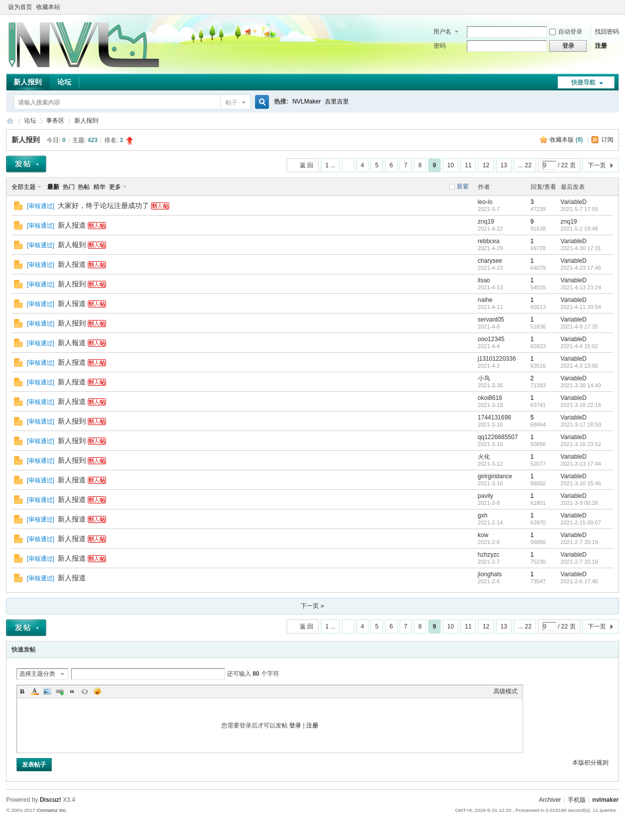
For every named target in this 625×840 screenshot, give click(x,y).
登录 (295, 725)
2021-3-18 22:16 (581, 405)
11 (468, 165)
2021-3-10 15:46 (581, 483)
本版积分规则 (590, 763)
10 (451, 165)
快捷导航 (583, 82)
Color (35, 691)
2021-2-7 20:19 (580, 542)
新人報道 (72, 343)
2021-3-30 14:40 (581, 385)
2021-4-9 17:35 (580, 327)
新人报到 (28, 82)
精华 (99, 187)
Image (47, 691)
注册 (601, 46)
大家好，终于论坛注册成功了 (103, 205)
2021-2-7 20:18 (580, 562)
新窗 (463, 186)
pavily (486, 496)
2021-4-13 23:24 (581, 287)
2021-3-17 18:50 (581, 425)
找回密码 (607, 32)
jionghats (490, 574)
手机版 (577, 800)
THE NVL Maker (10, 121)
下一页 (597, 165)
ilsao (484, 280)
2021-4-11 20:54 (581, 307)
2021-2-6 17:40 (580, 581)
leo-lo (485, 202)
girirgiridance (495, 476)
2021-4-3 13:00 (580, 366)
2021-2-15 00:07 (581, 522)
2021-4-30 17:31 (581, 248)
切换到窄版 (613, 7)
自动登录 (566, 32)
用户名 (442, 32)
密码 (440, 46)
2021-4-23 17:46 (581, 268)
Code (85, 691)
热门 (69, 187)
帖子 (231, 102)
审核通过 (41, 206)
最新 (53, 187)
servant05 (491, 320)
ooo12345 (491, 339)
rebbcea (489, 241)
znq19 (486, 222)
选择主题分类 (37, 674)
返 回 (306, 165)
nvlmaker (606, 800)
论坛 (64, 82)
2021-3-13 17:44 (581, 464)
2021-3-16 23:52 (581, 444)
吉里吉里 (337, 101)
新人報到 (72, 245)
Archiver (550, 800)
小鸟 (484, 378)
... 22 (525, 165)
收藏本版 (566, 140)
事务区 (55, 121)
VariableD (574, 202)
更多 (115, 187)
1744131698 (495, 417)
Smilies (97, 691)
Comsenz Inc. (52, 810)
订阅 (607, 140)
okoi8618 (490, 398)
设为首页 (20, 7)
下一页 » (312, 606)
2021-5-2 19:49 (580, 229)
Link (60, 691)
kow (483, 535)
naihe (485, 300)
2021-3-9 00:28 (580, 503)
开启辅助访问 (605, 7)
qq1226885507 (498, 437)
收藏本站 (48, 7)
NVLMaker (306, 101)
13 (504, 165)
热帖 (84, 187)
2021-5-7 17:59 (580, 209)
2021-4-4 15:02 (580, 346)
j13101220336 (497, 359)
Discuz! (50, 800)
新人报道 (72, 225)
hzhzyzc (489, 555)
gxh (483, 515)
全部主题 (24, 187)
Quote (72, 691)
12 (486, 165)
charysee (490, 261)
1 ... (330, 165)
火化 (484, 457)
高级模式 (506, 691)
